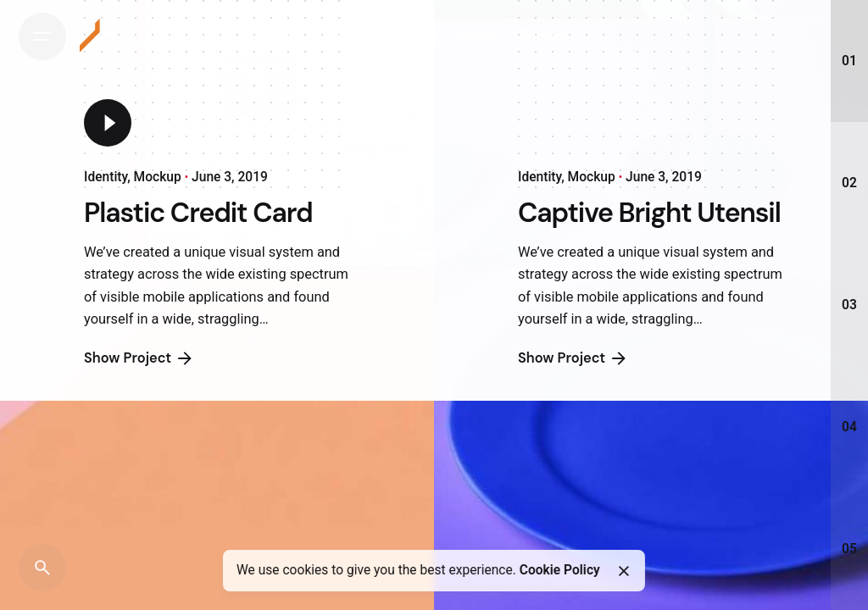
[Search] (42, 568)
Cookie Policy (560, 570)
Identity (106, 178)
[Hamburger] (42, 36)
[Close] (623, 571)
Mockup (158, 178)
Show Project (139, 374)
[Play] (108, 123)
